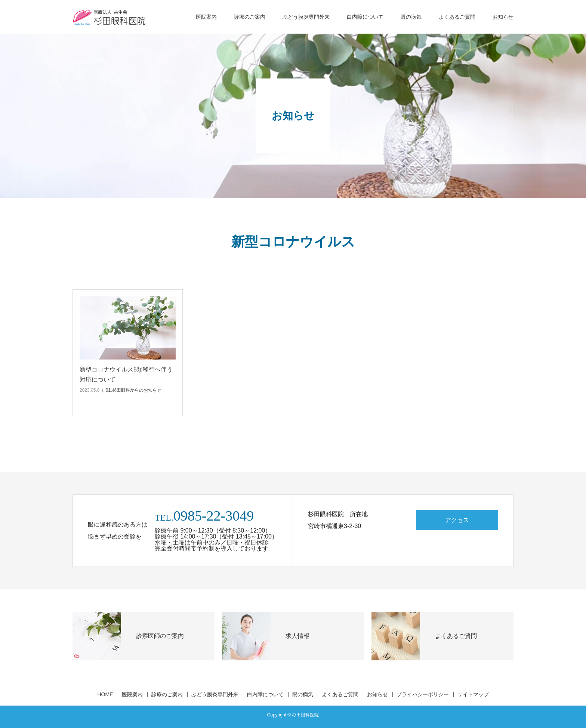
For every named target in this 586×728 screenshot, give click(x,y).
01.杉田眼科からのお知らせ (134, 390)
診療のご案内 (250, 17)
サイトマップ (473, 694)
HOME (105, 694)
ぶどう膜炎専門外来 (306, 17)
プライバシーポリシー (423, 694)
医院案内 (206, 17)
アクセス (457, 520)
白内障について (365, 17)
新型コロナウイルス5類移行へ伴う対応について (126, 374)
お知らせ (503, 17)
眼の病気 (411, 17)
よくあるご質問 (457, 17)
